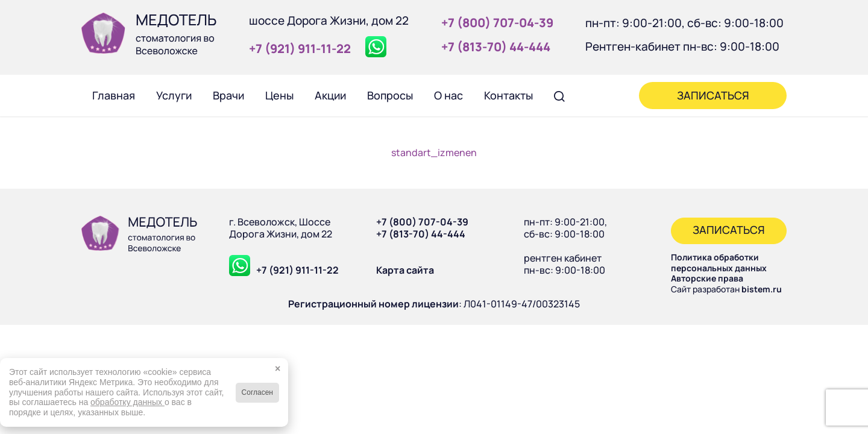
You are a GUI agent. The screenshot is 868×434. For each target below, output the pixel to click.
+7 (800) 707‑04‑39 (497, 23)
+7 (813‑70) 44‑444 (496, 47)
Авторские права (707, 278)
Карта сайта (405, 270)
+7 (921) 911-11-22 (297, 270)
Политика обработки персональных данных (719, 263)
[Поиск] (559, 95)
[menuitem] (113, 95)
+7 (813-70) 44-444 (421, 234)
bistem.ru (762, 289)
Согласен (257, 392)
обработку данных (127, 402)
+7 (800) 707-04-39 (422, 222)
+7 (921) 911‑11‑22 (300, 49)
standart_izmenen (434, 153)
